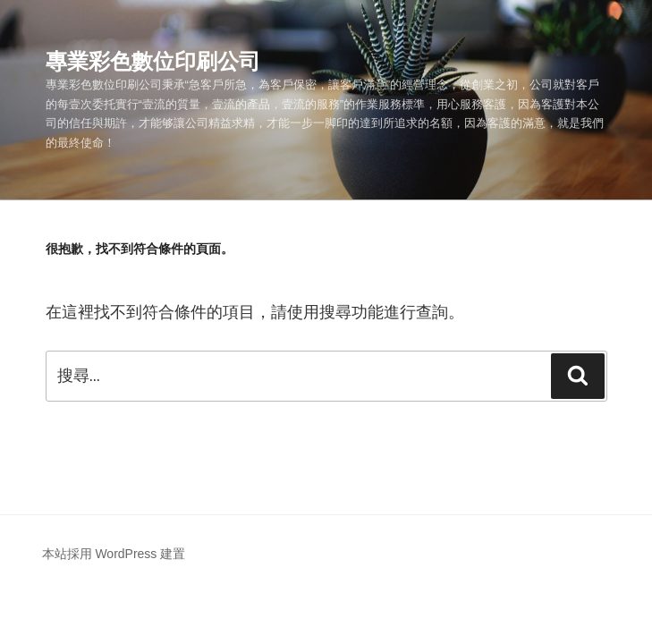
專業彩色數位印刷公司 (153, 61)
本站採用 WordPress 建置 (114, 554)
